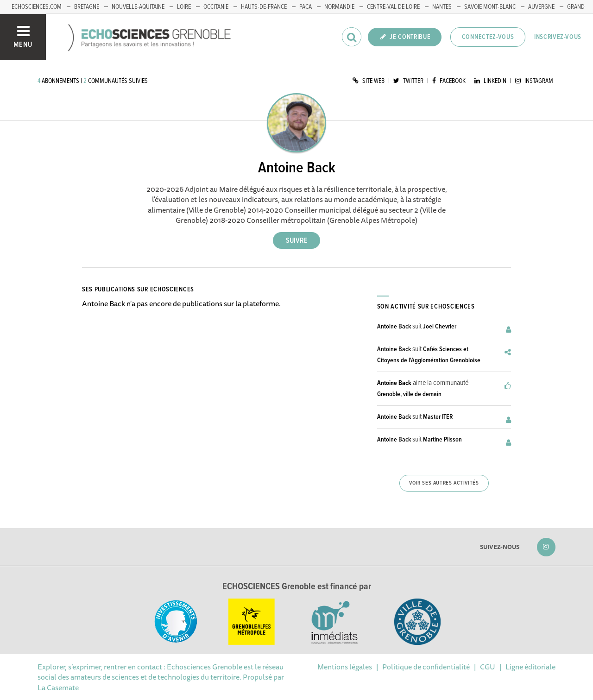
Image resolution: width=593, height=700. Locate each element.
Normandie (339, 7)
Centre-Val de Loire (393, 7)
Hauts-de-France (264, 7)
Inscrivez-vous (558, 37)
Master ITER (438, 417)
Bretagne (87, 7)
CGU (488, 667)
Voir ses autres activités (444, 483)
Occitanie (216, 7)
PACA (306, 7)
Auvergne (541, 7)
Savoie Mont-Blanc (490, 7)
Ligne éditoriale (530, 667)
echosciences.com (37, 7)
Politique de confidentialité (426, 667)
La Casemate (58, 687)
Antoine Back (394, 327)
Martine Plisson (442, 440)
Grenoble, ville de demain (409, 394)
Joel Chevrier (440, 327)
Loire (184, 7)
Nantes (442, 7)
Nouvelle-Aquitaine (138, 7)
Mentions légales (345, 667)
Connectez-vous (488, 37)
